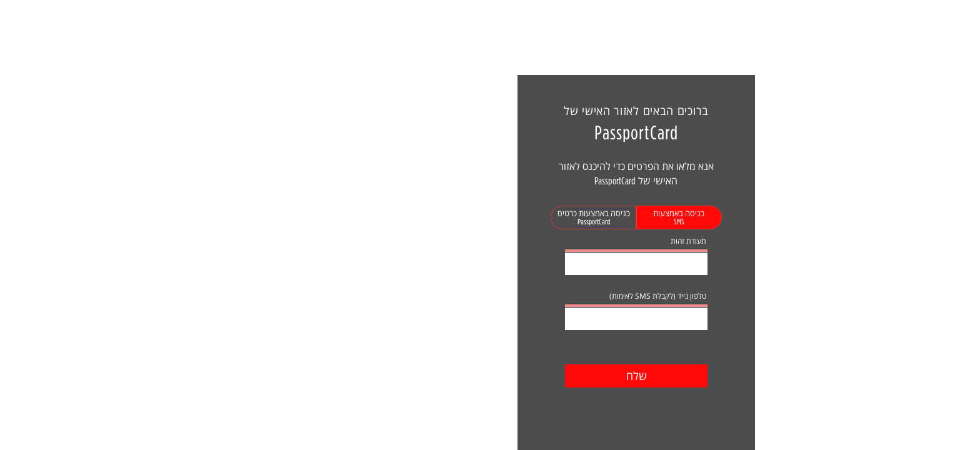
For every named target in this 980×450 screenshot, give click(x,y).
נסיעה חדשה (162, 22)
